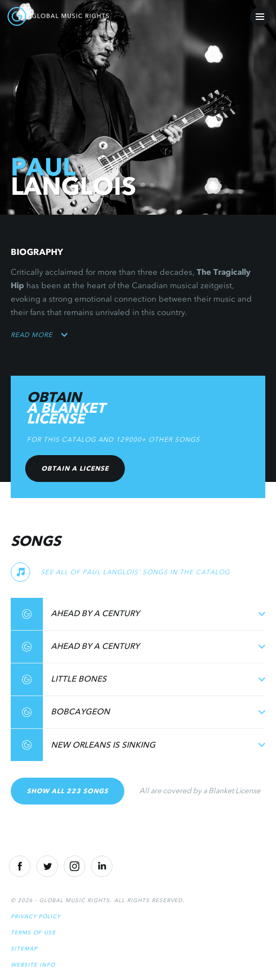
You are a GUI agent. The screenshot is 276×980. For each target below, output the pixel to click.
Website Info (33, 965)
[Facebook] (20, 866)
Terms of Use (33, 933)
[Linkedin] (102, 866)
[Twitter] (47, 866)
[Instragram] (74, 866)
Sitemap (24, 949)
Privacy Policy (36, 916)
